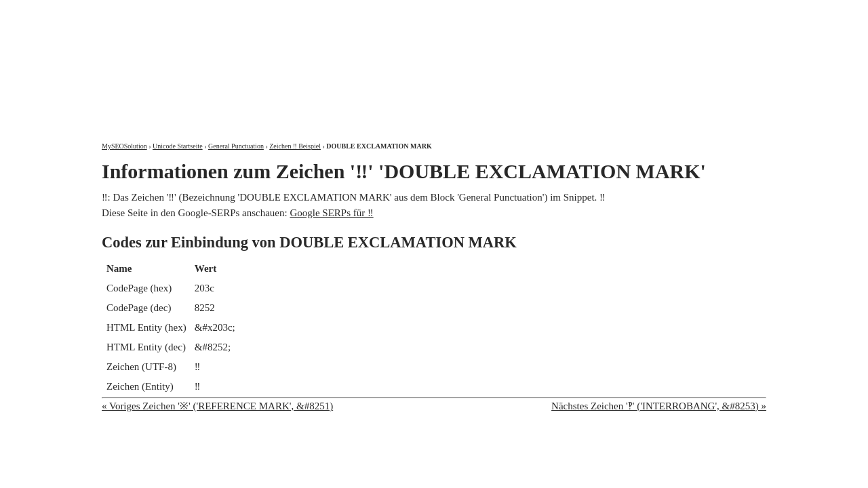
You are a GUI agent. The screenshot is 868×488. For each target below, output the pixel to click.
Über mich (593, 12)
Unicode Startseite (178, 146)
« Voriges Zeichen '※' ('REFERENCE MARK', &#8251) (217, 406)
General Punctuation (236, 146)
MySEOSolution (124, 146)
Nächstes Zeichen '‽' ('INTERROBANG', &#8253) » (659, 406)
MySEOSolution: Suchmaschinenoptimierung (261, 61)
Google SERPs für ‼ (331, 213)
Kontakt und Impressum (696, 12)
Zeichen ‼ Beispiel (295, 146)
